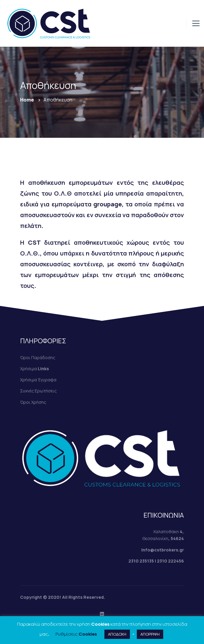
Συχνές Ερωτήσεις (38, 391)
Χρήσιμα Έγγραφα (38, 380)
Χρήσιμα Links (34, 369)
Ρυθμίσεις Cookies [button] (76, 634)
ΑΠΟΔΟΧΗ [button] (117, 634)
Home (27, 100)
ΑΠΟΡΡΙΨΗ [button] (150, 634)
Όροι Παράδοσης (38, 357)
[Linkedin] (102, 614)
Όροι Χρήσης (33, 402)
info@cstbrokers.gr (163, 550)
